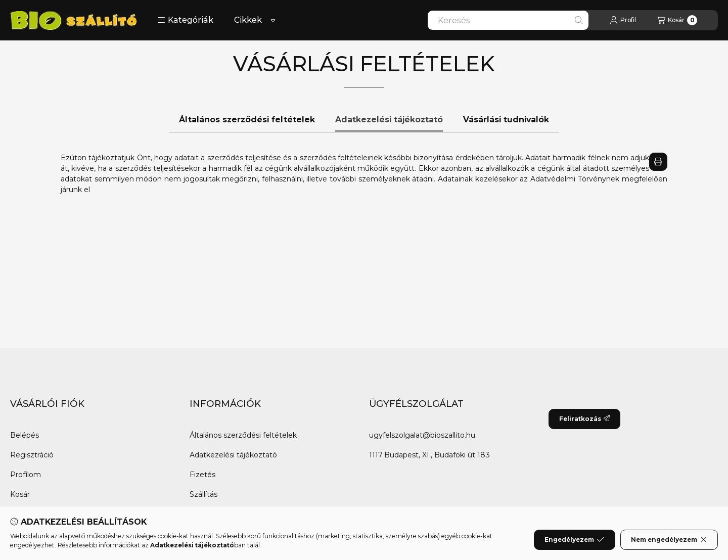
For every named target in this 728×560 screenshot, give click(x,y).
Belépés (25, 435)
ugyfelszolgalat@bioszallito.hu (422, 435)
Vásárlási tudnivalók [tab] (506, 120)
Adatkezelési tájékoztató (233, 455)
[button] (185, 20)
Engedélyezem (574, 540)
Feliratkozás (584, 419)
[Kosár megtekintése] (677, 20)
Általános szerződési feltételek (243, 435)
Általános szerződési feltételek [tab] (247, 120)
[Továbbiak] (273, 20)
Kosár (20, 494)
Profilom (26, 475)
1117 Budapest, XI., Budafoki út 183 (429, 455)
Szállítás (203, 494)
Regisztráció (32, 455)
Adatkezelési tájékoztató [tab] (389, 120)
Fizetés (202, 475)
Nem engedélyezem (669, 540)
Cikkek (248, 20)
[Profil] (623, 20)
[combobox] (508, 20)
